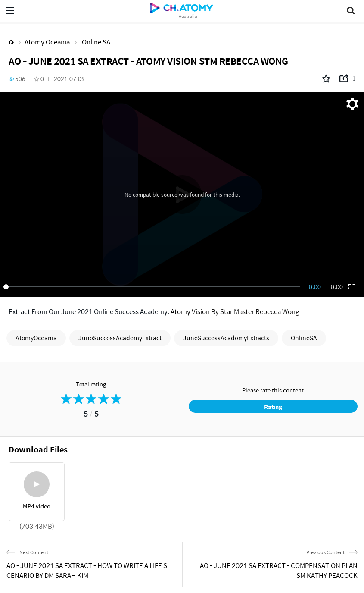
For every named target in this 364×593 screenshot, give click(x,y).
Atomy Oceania (47, 42)
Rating (273, 406)
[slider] (153, 287)
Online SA (95, 42)
